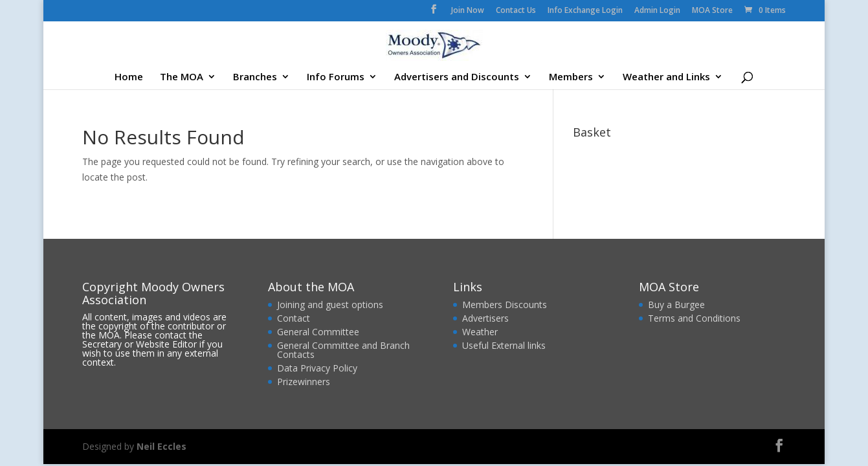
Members (571, 77)
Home (129, 77)
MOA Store (712, 11)
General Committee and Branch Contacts (343, 350)
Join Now (468, 11)
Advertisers (485, 318)
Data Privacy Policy (317, 368)
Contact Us (516, 11)
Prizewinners (304, 382)
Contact (294, 318)
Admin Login (657, 11)
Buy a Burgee (678, 305)
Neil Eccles (161, 446)
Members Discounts (505, 305)
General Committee (318, 332)
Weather (480, 332)
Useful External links (504, 345)
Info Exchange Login (585, 11)
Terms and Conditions (694, 318)
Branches (255, 77)
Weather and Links (666, 77)
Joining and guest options (330, 305)
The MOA (182, 77)
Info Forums (336, 77)
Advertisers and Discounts (457, 77)
